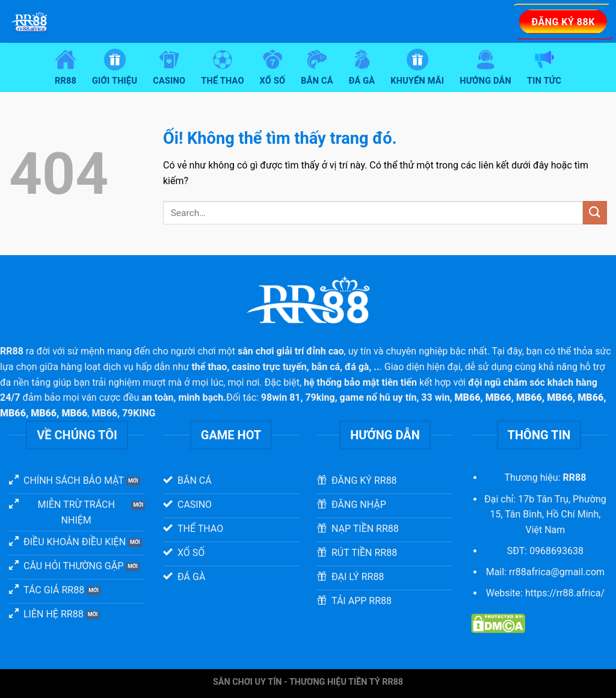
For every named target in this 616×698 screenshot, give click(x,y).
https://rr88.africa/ (565, 593)
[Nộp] (595, 213)
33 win (435, 397)
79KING (139, 413)
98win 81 (281, 397)
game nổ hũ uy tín (378, 397)
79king (320, 397)
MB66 (104, 413)
